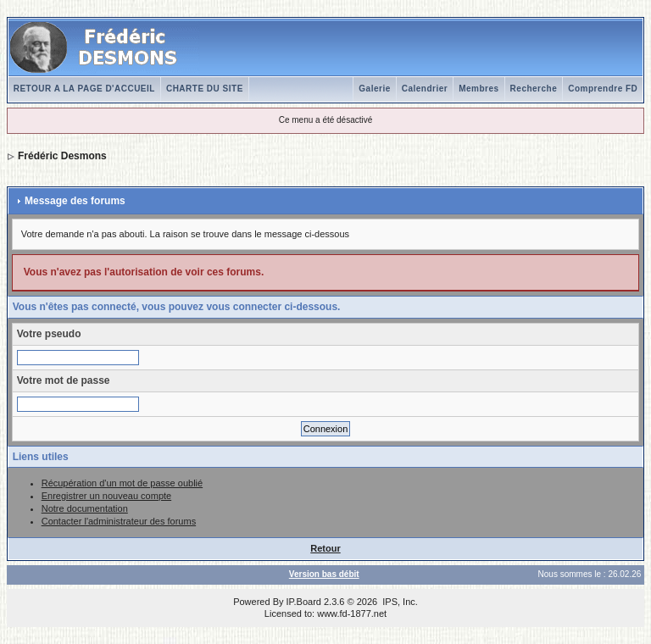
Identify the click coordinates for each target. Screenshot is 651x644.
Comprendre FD (603, 89)
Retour (325, 548)
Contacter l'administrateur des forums (119, 521)
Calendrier (425, 89)
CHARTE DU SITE (205, 89)
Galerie (374, 89)
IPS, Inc (399, 602)
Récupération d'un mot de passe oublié (122, 483)
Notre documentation (85, 508)
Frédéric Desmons (62, 156)
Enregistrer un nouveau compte (106, 496)
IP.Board (304, 602)
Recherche (534, 89)
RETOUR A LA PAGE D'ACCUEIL (84, 89)
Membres (479, 89)
